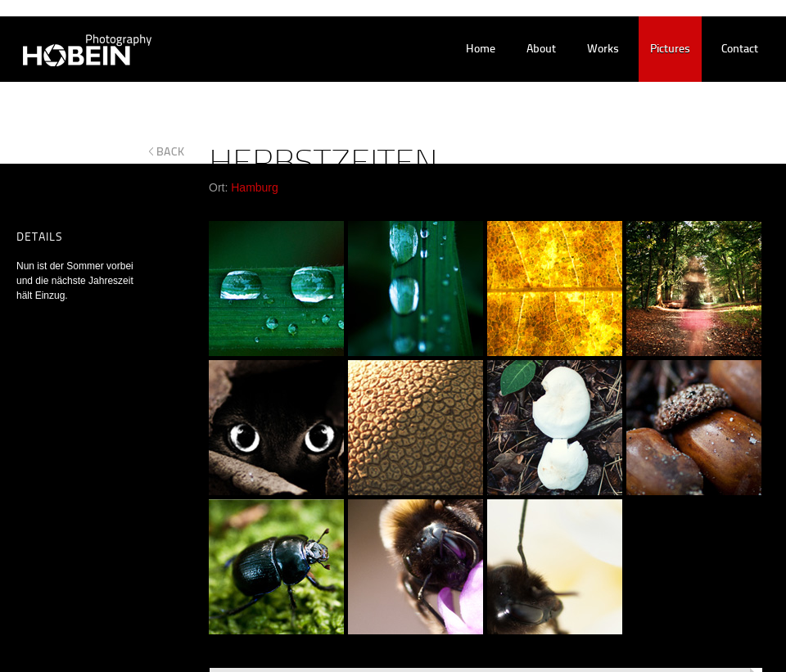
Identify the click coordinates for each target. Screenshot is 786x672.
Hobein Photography (77, 50)
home (481, 50)
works (603, 50)
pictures (670, 50)
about (541, 50)
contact (740, 50)
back (171, 151)
